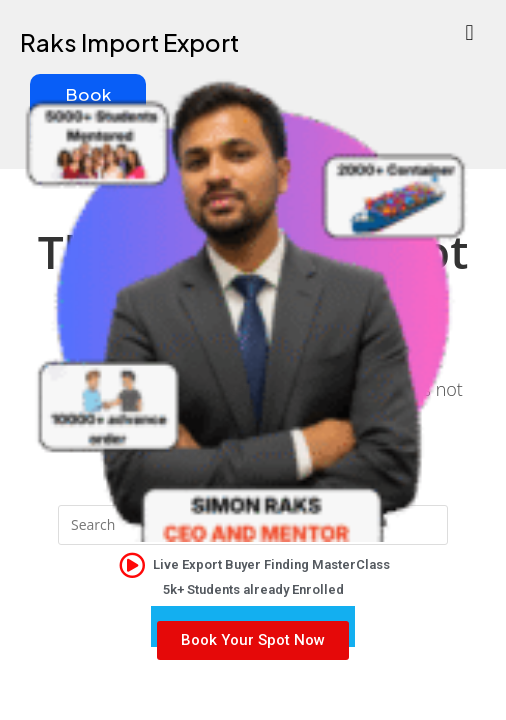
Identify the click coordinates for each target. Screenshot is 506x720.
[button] (469, 31)
